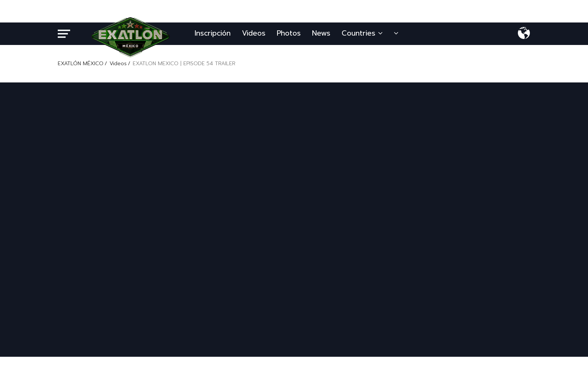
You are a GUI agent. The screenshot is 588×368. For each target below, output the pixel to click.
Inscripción (213, 33)
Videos (254, 33)
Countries (362, 33)
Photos (289, 33)
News (321, 33)
